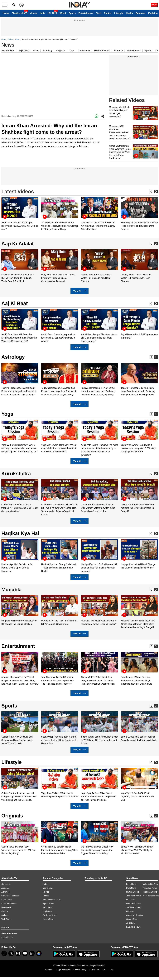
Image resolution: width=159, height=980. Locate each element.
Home (6, 13)
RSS (112, 970)
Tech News (48, 907)
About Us (5, 888)
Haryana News (133, 892)
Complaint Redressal (10, 896)
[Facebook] (4, 953)
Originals (61, 51)
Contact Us (6, 884)
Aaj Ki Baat (15, 303)
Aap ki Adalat (8, 51)
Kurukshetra (16, 474)
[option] (20, 214)
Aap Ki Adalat (18, 244)
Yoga (72, 51)
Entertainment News (52, 900)
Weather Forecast (9, 933)
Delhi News (131, 888)
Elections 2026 (19, 13)
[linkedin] (32, 953)
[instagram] (18, 953)
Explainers (48, 911)
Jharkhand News (133, 896)
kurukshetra (84, 51)
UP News (130, 911)
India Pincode (7, 937)
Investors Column (9, 904)
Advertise (5, 892)
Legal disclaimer (63, 970)
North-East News (134, 904)
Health (129, 13)
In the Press (7, 900)
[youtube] (25, 953)
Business (140, 13)
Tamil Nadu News (134, 907)
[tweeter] (11, 953)
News (3, 39)
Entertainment (86, 13)
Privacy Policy (80, 970)
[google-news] (39, 953)
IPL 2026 (52, 13)
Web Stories (7, 919)
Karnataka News (133, 927)
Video (10, 39)
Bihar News (131, 884)
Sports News (48, 904)
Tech (99, 13)
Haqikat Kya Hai (20, 533)
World (63, 13)
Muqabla (118, 51)
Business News (50, 915)
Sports (72, 13)
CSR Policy (94, 970)
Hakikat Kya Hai (102, 51)
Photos (108, 13)
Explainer (153, 13)
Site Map (49, 970)
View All (79, 291)
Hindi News (6, 907)
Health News (48, 919)
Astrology (48, 51)
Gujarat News (132, 919)
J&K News (131, 923)
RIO (105, 970)
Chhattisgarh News (134, 915)
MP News (130, 900)
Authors (5, 915)
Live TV (5, 911)
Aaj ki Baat (24, 51)
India (43, 13)
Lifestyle (119, 13)
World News (48, 888)
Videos (34, 13)
